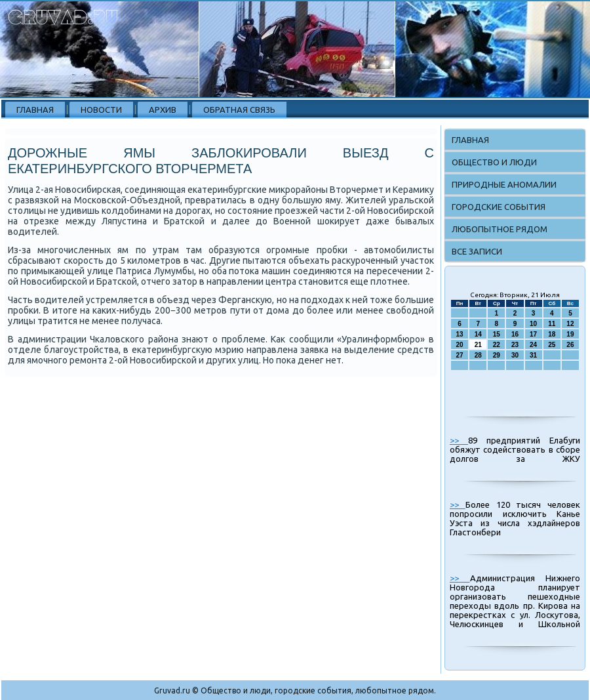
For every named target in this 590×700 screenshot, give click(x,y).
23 (515, 345)
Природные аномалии (504, 184)
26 (570, 345)
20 (460, 345)
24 (533, 345)
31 (533, 355)
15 (497, 334)
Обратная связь (239, 110)
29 (497, 355)
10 (533, 324)
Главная (35, 110)
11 (552, 324)
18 (552, 334)
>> (459, 440)
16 (515, 334)
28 (478, 355)
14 (478, 334)
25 (552, 345)
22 (497, 345)
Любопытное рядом (500, 229)
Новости (101, 110)
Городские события (499, 207)
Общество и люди (494, 162)
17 (533, 334)
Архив (163, 110)
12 (570, 324)
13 (460, 334)
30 (515, 355)
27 (460, 355)
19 (570, 334)
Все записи (477, 251)
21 (478, 345)
